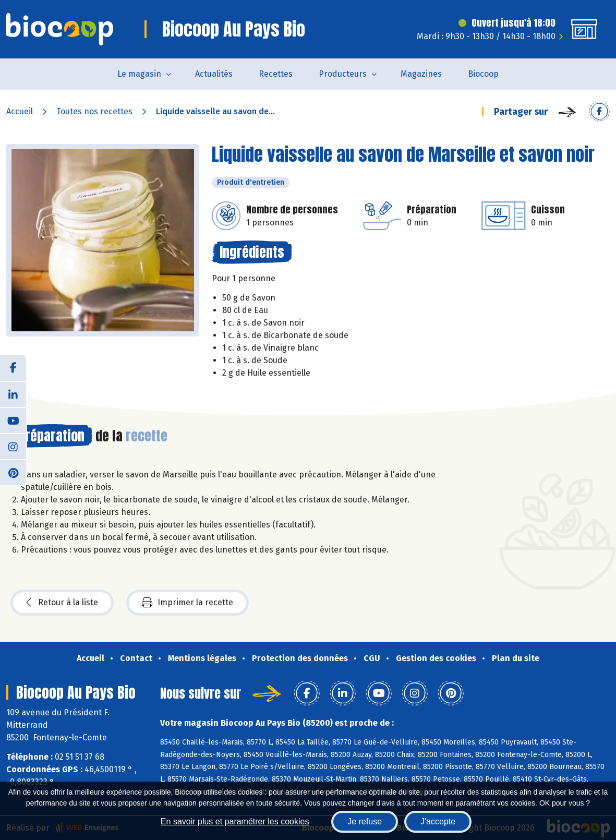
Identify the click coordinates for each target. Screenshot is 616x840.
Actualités (214, 74)
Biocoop (483, 74)
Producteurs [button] (343, 74)
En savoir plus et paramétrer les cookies (235, 821)
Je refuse (365, 821)
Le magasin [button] (139, 74)
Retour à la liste (62, 603)
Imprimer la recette (188, 603)
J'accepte (438, 821)
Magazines (421, 74)
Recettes (276, 74)
